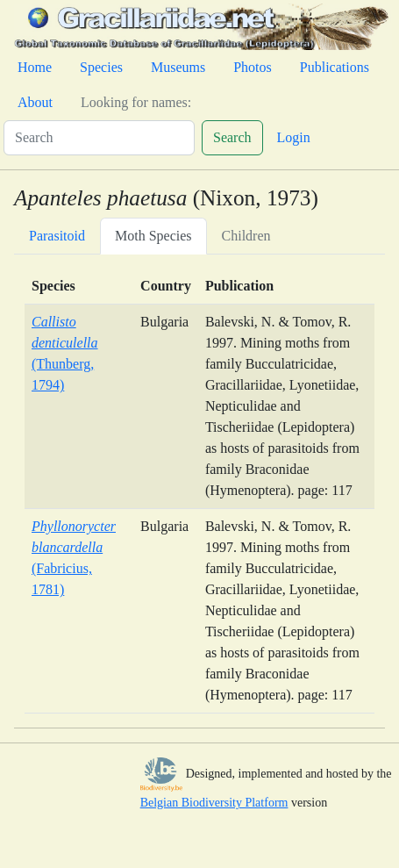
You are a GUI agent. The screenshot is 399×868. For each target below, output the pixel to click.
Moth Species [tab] (153, 236)
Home (35, 67)
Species (101, 67)
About (35, 102)
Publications (335, 67)
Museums (178, 67)
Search (232, 137)
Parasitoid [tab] (57, 236)
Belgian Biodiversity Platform (214, 803)
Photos (253, 67)
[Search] (99, 138)
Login (294, 137)
